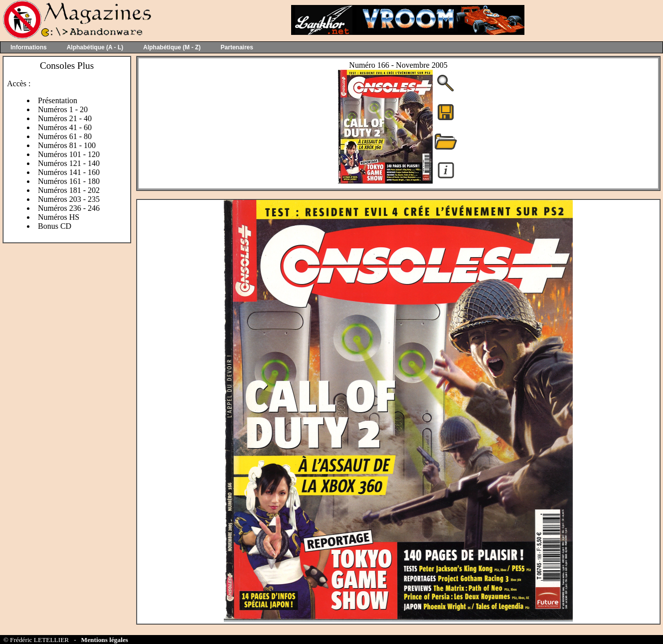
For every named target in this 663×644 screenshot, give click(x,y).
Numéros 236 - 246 (69, 208)
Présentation (58, 100)
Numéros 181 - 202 (69, 190)
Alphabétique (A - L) (95, 47)
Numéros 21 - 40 (65, 118)
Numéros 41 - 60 (65, 127)
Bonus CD (55, 226)
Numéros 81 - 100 (67, 145)
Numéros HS (59, 217)
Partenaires (237, 47)
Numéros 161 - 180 (69, 181)
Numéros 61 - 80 (65, 136)
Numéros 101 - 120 (69, 154)
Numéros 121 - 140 (69, 163)
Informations (29, 47)
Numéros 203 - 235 (69, 199)
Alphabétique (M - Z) (172, 47)
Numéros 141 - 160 (69, 172)
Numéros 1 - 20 (63, 109)
